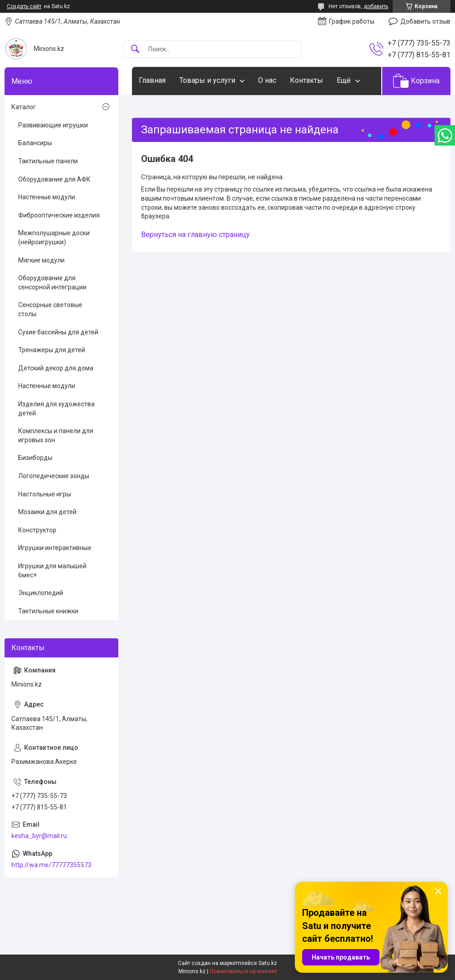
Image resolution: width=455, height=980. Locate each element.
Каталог (24, 107)
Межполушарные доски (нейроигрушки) (54, 237)
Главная (152, 80)
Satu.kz (268, 963)
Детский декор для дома (56, 368)
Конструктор (37, 530)
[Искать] (135, 49)
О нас (267, 80)
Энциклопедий (41, 593)
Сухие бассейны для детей (58, 332)
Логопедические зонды (54, 476)
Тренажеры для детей (52, 350)
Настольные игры (45, 494)
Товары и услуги (207, 80)
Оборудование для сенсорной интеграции (52, 283)
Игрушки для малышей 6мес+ (52, 571)
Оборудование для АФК (54, 179)
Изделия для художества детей (56, 409)
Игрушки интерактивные (55, 548)
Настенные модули (47, 197)
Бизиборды (35, 458)
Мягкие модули (41, 260)
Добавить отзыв (425, 21)
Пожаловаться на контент (243, 971)
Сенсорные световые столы (50, 309)
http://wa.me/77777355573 (51, 865)
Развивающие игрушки (53, 125)
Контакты (306, 80)
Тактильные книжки (48, 611)
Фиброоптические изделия (59, 215)
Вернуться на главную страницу (195, 235)
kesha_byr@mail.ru (39, 836)
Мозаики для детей (47, 512)
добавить (376, 6)
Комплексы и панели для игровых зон (56, 435)
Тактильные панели (48, 161)
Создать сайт (24, 6)
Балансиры (35, 143)
